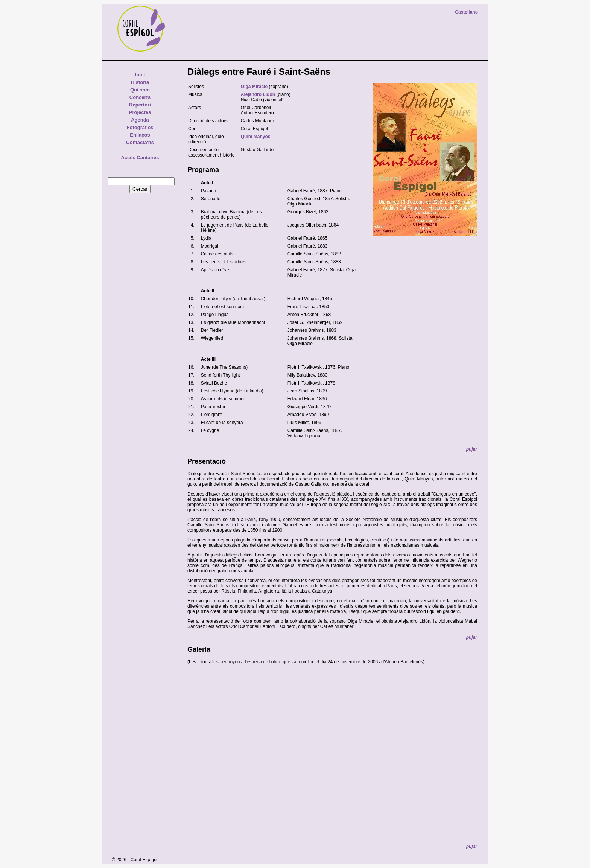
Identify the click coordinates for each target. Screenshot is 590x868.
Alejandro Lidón (258, 94)
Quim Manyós (256, 137)
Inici (140, 75)
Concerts (140, 97)
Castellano (466, 12)
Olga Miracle (254, 87)
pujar (472, 449)
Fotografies (140, 127)
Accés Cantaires (140, 157)
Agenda (140, 120)
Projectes (140, 112)
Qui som (140, 90)
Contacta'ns (140, 142)
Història (140, 82)
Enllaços (140, 135)
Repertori (140, 105)
